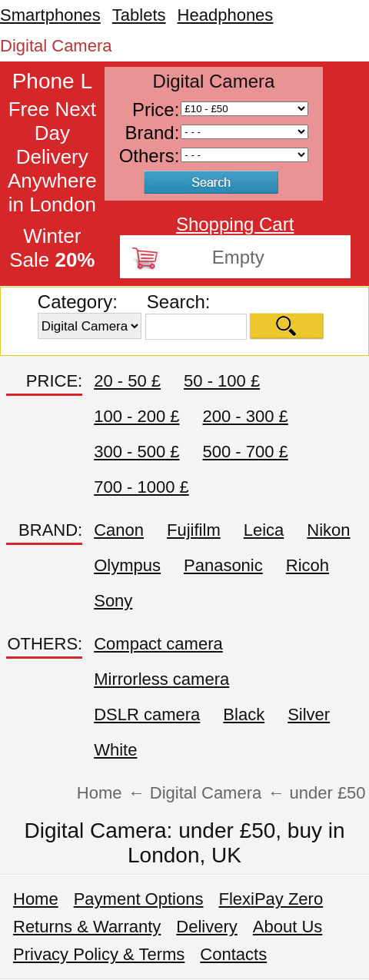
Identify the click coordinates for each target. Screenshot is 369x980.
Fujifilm (194, 530)
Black (244, 714)
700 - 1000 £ (141, 487)
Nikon (328, 530)
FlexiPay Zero (271, 899)
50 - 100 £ (222, 381)
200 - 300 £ (246, 416)
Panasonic (223, 565)
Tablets (139, 15)
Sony (113, 601)
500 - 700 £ (246, 452)
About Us (288, 927)
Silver (309, 714)
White (115, 750)
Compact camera (158, 644)
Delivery (206, 927)
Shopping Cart (235, 224)
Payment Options (139, 899)
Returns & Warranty (87, 927)
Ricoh (307, 565)
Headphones (226, 15)
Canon (119, 530)
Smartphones (50, 15)
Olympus (127, 565)
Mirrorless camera (161, 679)
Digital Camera (56, 46)
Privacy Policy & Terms (99, 954)
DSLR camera (147, 714)
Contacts (233, 954)
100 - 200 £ (136, 416)
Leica (264, 530)
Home (36, 899)
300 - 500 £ (136, 452)
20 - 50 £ (127, 381)
